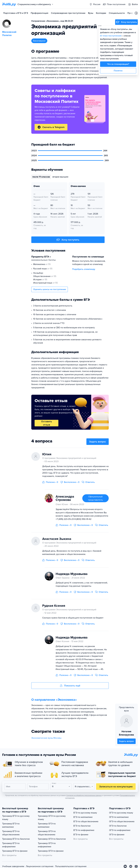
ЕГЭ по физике (81, 835)
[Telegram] (131, 866)
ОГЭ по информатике (120, 830)
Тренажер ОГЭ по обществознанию (47, 833)
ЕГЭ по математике (83, 817)
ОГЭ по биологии (118, 826)
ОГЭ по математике (119, 817)
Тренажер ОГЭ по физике (51, 851)
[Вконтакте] (125, 866)
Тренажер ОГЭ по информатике (47, 845)
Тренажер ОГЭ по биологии (52, 839)
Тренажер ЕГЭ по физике (15, 851)
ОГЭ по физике (117, 835)
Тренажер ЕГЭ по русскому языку (16, 818)
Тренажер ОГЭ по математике (47, 825)
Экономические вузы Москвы (46, 738)
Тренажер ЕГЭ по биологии (16, 839)
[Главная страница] (9, 4)
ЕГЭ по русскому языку (85, 813)
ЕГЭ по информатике (84, 830)
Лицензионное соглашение (40, 866)
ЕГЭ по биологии (82, 826)
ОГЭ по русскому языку (121, 813)
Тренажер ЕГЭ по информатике (11, 845)
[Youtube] (136, 866)
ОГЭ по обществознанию (122, 821)
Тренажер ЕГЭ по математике (11, 825)
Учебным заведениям (13, 866)
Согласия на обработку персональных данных (84, 795)
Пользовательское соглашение (71, 866)
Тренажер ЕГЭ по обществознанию (11, 833)
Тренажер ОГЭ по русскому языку (52, 818)
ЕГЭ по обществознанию (86, 821)
